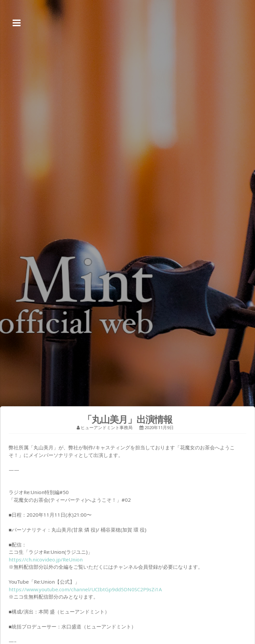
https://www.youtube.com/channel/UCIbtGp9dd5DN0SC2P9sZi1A (85, 589)
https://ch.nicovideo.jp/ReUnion (46, 559)
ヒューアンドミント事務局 (107, 427)
